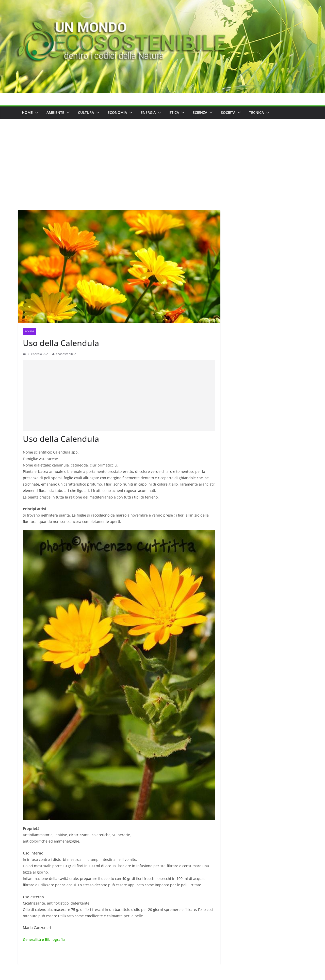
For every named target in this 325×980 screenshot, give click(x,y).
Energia (148, 112)
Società (228, 112)
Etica (174, 112)
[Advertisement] (162, 157)
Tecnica (256, 112)
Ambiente (55, 112)
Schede (30, 331)
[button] (36, 113)
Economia (117, 112)
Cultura (86, 112)
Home (27, 112)
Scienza (200, 112)
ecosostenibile (66, 354)
